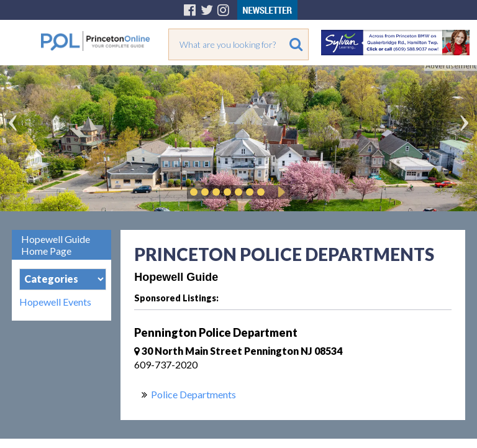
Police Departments (193, 394)
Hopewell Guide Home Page (56, 245)
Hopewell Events (55, 302)
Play (279, 192)
